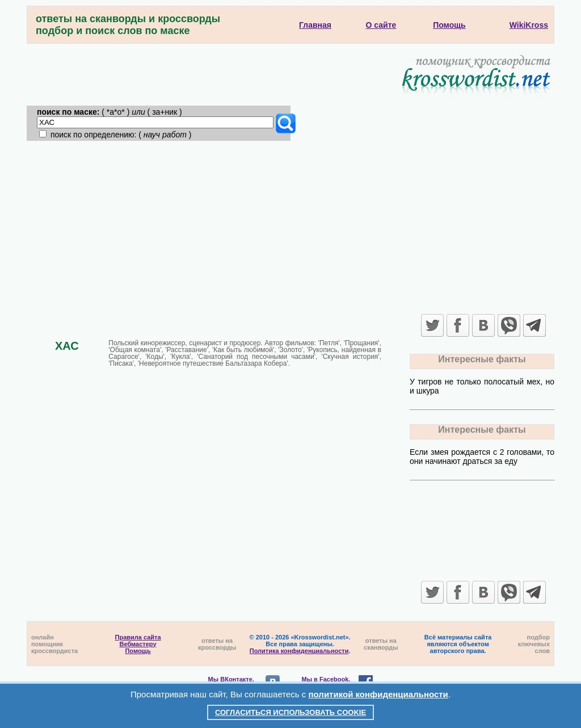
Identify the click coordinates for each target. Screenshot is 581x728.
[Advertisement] (290, 226)
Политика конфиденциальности (299, 651)
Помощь (138, 651)
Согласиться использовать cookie (290, 712)
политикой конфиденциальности (378, 694)
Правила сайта (138, 637)
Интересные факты (482, 359)
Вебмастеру (138, 644)
